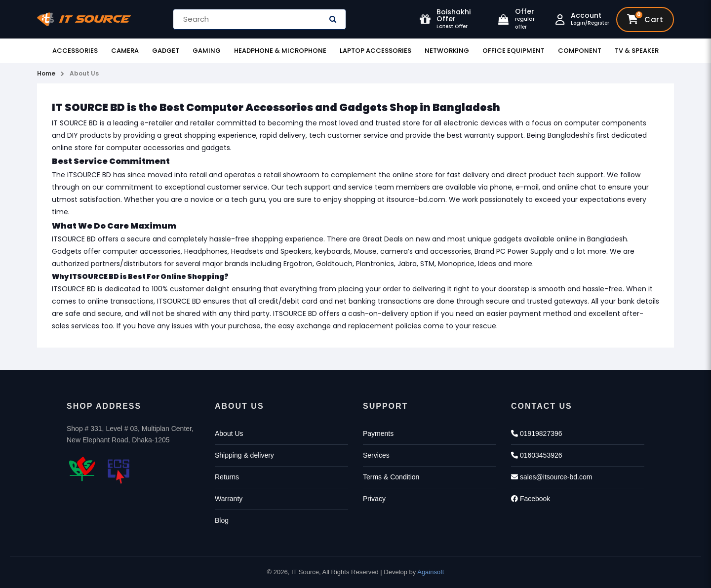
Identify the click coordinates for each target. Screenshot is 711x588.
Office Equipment (513, 51)
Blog (222, 520)
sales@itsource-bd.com (552, 477)
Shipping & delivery (244, 455)
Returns (227, 477)
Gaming (207, 51)
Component (580, 51)
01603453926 (537, 455)
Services (376, 455)
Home (46, 73)
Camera (125, 51)
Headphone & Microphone (280, 51)
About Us (84, 73)
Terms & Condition (391, 477)
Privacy (374, 499)
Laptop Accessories (375, 51)
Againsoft (431, 572)
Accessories (75, 51)
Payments (378, 433)
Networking (447, 51)
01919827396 (537, 433)
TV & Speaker (637, 51)
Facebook (531, 499)
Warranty (229, 499)
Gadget (166, 51)
